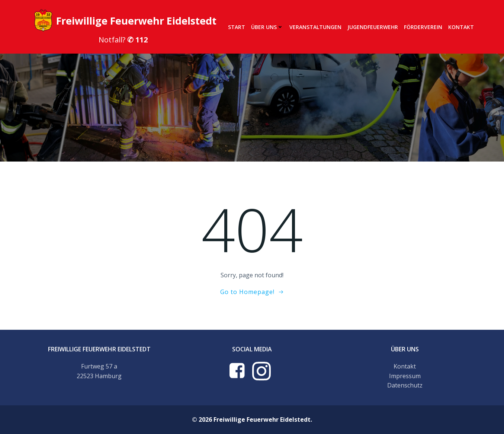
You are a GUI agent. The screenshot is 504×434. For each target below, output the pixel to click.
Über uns (267, 27)
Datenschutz (405, 385)
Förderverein (423, 27)
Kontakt (461, 27)
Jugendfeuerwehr (373, 27)
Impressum (405, 376)
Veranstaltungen (315, 27)
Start (237, 27)
